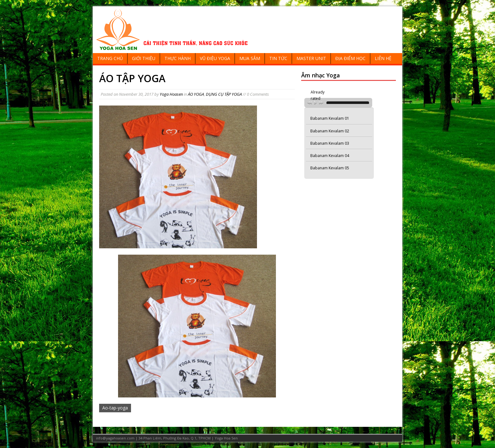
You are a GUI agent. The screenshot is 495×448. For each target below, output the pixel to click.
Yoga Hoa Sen (226, 438)
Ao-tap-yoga (115, 408)
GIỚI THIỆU (144, 58)
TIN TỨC (278, 58)
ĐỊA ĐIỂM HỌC (350, 58)
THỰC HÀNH (178, 58)
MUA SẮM (250, 58)
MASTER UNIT (311, 58)
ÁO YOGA (196, 94)
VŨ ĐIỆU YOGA (215, 58)
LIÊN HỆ (383, 58)
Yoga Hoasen (171, 94)
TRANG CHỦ (110, 58)
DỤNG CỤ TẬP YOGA (224, 94)
